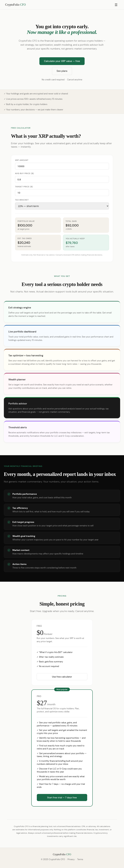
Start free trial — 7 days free (62, 798)
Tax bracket (22, 200)
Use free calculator (62, 677)
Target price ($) (24, 187)
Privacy (71, 859)
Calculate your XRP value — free (62, 61)
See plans (62, 71)
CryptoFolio (15, 5)
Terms (80, 859)
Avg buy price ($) (24, 173)
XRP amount (22, 160)
